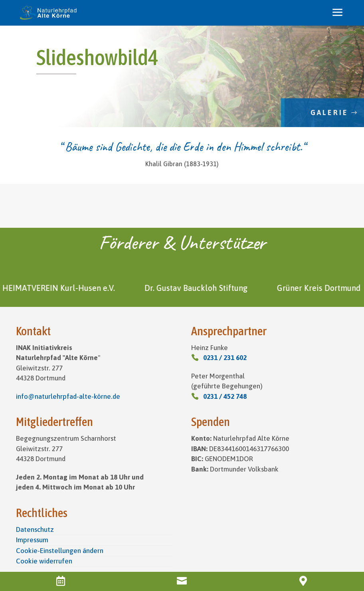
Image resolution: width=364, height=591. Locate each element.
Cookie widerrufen (44, 561)
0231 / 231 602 (225, 358)
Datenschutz (35, 529)
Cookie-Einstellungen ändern (60, 551)
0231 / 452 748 (225, 396)
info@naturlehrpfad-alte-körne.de (68, 396)
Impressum (32, 540)
